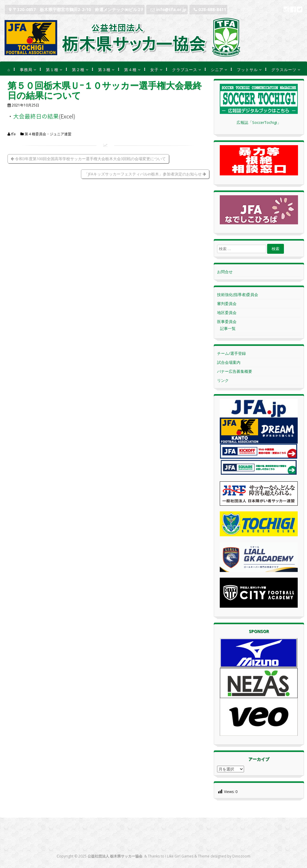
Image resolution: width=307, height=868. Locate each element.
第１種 (52, 70)
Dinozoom (241, 856)
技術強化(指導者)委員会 (238, 295)
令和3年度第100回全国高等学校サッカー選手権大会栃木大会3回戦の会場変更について (88, 159)
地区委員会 (227, 313)
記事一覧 (228, 328)
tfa (13, 134)
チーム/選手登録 (231, 353)
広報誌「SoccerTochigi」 (259, 122)
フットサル (247, 70)
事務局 (26, 70)
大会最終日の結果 (36, 116)
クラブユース (185, 70)
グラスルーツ (284, 70)
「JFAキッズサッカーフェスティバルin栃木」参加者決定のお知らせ (145, 174)
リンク (223, 380)
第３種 (104, 70)
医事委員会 (227, 322)
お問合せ (225, 272)
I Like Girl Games (179, 856)
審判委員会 (227, 304)
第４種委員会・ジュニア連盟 (48, 134)
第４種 (130, 70)
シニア (217, 70)
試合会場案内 (229, 362)
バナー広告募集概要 (235, 371)
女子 (154, 70)
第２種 (78, 70)
